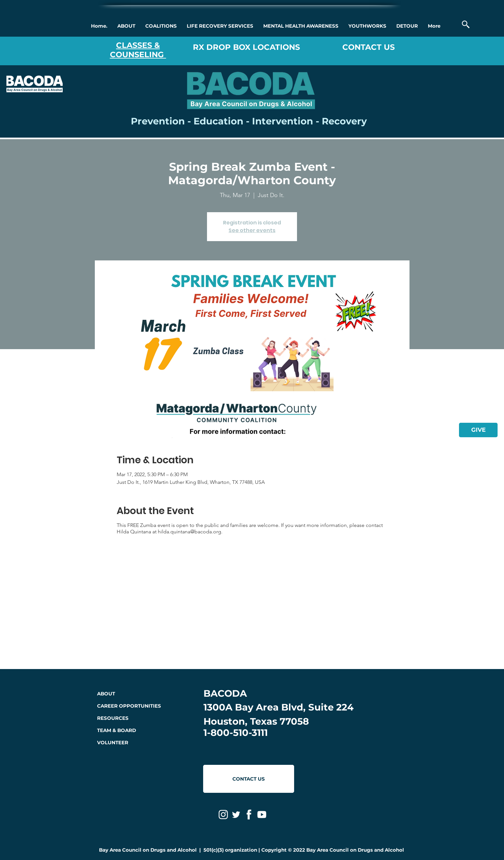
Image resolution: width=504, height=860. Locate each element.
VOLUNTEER (113, 742)
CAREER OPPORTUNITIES (129, 706)
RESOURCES (113, 718)
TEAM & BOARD (117, 730)
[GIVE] (478, 430)
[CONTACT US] (249, 779)
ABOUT (106, 694)
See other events (252, 230)
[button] (126, 26)
